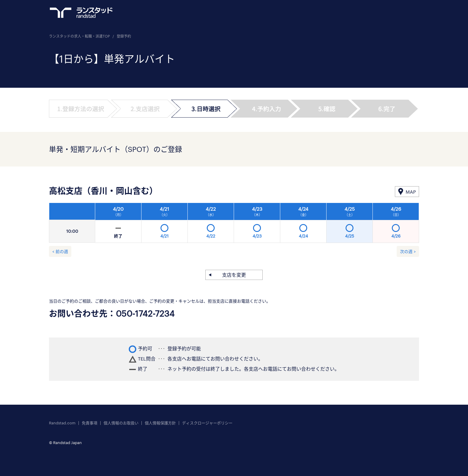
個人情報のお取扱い (121, 423)
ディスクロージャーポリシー (207, 423)
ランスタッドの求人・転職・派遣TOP (79, 36)
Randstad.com (62, 423)
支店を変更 (234, 275)
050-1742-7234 (145, 313)
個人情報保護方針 (160, 423)
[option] (257, 224)
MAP (411, 192)
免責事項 (90, 423)
